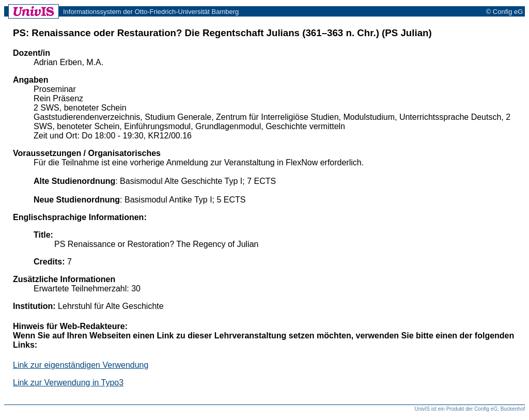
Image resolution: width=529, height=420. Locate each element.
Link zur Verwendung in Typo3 (68, 383)
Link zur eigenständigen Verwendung (81, 365)
